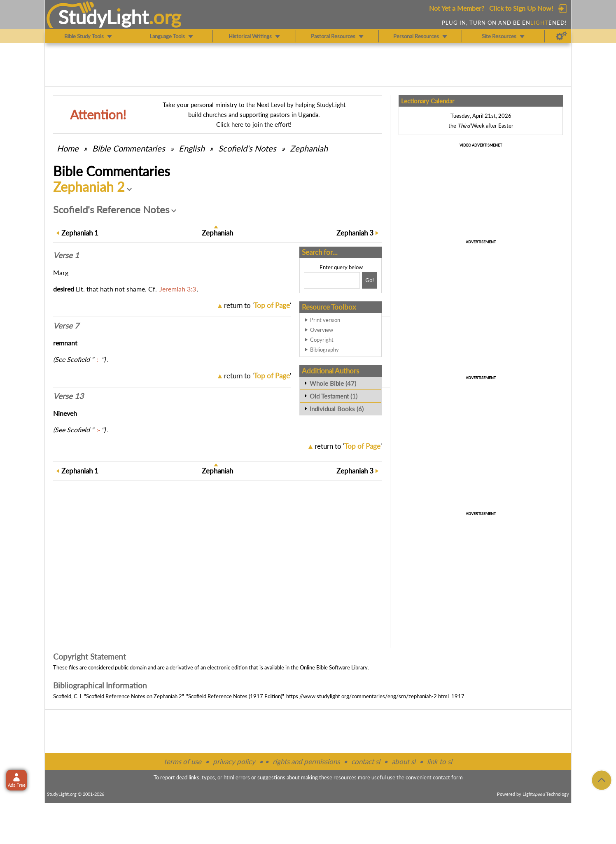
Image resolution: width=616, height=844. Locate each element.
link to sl (440, 761)
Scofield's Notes (247, 148)
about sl (404, 761)
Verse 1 (66, 255)
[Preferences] (561, 36)
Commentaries (129, 148)
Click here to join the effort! (254, 124)
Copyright (322, 340)
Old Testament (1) (334, 396)
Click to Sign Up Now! (521, 8)
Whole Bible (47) (333, 383)
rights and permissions (306, 761)
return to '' (258, 305)
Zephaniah (309, 148)
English (192, 148)
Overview (322, 330)
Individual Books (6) (337, 409)
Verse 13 (68, 396)
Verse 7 (66, 326)
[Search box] (332, 280)
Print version (325, 320)
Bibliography (324, 350)
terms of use (183, 761)
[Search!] (370, 280)
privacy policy (234, 761)
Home (68, 148)
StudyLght (104, 17)
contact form (448, 777)
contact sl (366, 761)
